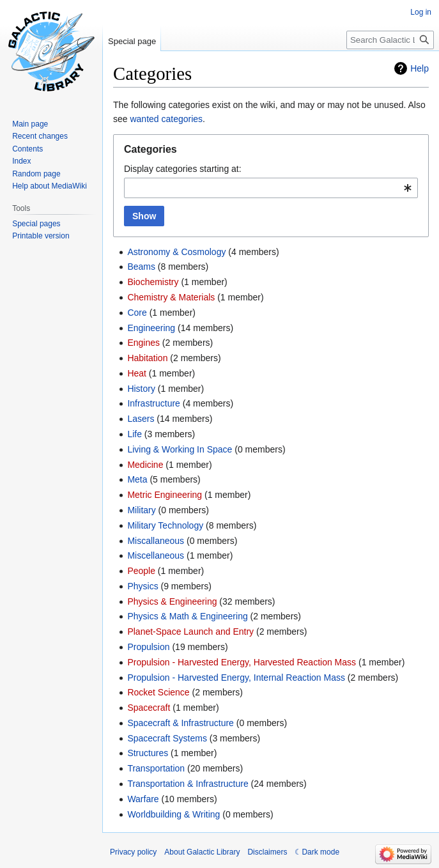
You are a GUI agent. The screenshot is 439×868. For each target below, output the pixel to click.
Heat (137, 373)
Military (141, 510)
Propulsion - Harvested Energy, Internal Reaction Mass (236, 678)
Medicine (145, 465)
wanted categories (166, 119)
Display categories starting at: (183, 169)
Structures (148, 753)
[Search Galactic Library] (390, 40)
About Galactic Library (202, 852)
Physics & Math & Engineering (187, 616)
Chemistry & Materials (171, 297)
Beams (141, 267)
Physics (142, 586)
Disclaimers (267, 852)
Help (420, 68)
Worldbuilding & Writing (173, 814)
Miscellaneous (156, 555)
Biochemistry (153, 282)
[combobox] (271, 188)
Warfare (143, 799)
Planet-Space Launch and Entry (190, 632)
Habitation (147, 358)
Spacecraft (149, 708)
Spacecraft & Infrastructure (181, 723)
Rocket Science (158, 692)
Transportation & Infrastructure (188, 784)
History (141, 389)
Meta (137, 479)
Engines (143, 343)
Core (137, 313)
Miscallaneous (156, 541)
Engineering (151, 328)
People (141, 571)
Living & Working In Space (180, 449)
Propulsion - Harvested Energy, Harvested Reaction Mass (242, 662)
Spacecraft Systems (167, 738)
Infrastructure (153, 403)
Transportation (156, 768)
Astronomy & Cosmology (176, 252)
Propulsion (148, 647)
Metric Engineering (165, 495)
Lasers (141, 419)
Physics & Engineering (172, 601)
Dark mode (320, 852)
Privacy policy (133, 852)
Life (135, 434)
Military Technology (165, 525)
